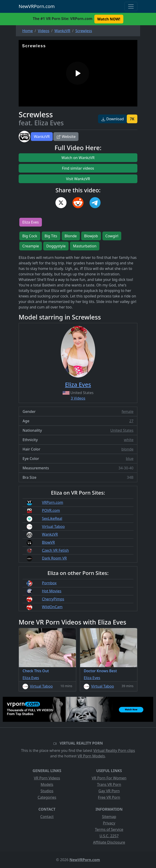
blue (130, 459)
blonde (127, 449)
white (129, 440)
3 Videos (78, 398)
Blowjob (91, 236)
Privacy (109, 823)
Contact (47, 817)
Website (66, 137)
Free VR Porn (109, 797)
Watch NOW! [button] (109, 19)
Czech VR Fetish (55, 550)
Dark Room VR (54, 558)
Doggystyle (56, 246)
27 (131, 421)
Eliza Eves (31, 222)
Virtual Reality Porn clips (114, 750)
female (127, 412)
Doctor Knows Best (100, 671)
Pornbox (49, 583)
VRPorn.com (52, 502)
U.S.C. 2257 (109, 836)
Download (112, 119)
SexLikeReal (52, 518)
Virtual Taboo (53, 526)
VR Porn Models (91, 756)
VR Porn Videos (47, 778)
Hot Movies (52, 591)
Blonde (71, 236)
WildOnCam (52, 607)
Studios (47, 791)
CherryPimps (53, 599)
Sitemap (109, 817)
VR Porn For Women (109, 778)
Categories (47, 797)
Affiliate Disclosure (109, 842)
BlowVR (48, 542)
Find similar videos (78, 168)
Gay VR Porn (109, 791)
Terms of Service (109, 829)
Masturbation (85, 246)
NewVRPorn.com (37, 6)
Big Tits (51, 236)
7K (132, 119)
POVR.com (51, 510)
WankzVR (42, 137)
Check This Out (36, 671)
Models (47, 784)
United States (122, 430)
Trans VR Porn (109, 784)
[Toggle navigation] (131, 6)
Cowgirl (112, 236)
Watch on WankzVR (78, 158)
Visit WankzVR (78, 179)
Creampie (31, 246)
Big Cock (30, 236)
